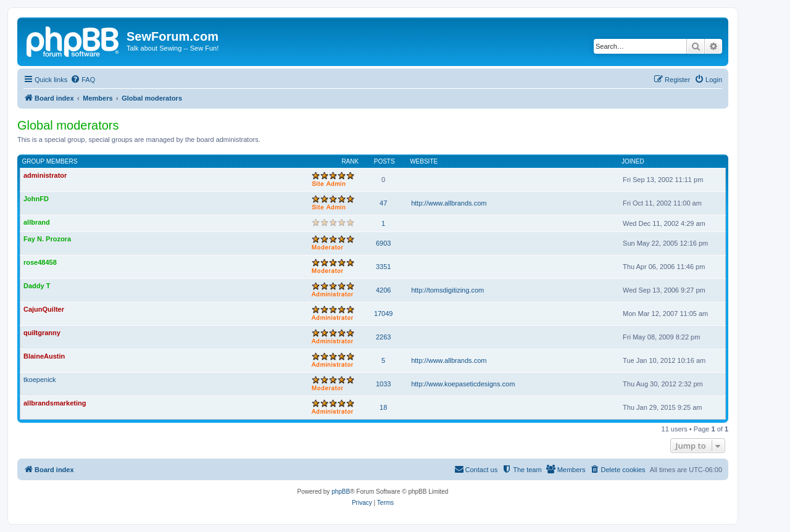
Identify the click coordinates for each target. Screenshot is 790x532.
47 (383, 203)
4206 (383, 290)
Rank (350, 161)
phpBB (341, 492)
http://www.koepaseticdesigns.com (463, 384)
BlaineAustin (44, 356)
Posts (385, 161)
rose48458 (40, 262)
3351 (383, 267)
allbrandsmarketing (55, 403)
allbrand (37, 222)
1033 (383, 384)
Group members (50, 161)
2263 (383, 337)
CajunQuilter (44, 309)
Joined (633, 161)
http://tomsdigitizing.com (447, 290)
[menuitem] (83, 80)
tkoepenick (40, 380)
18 (383, 407)
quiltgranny (42, 333)
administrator (45, 175)
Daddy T (37, 286)
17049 (384, 314)
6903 (383, 243)
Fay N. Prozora (47, 239)
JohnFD (36, 199)
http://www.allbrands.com (449, 203)
